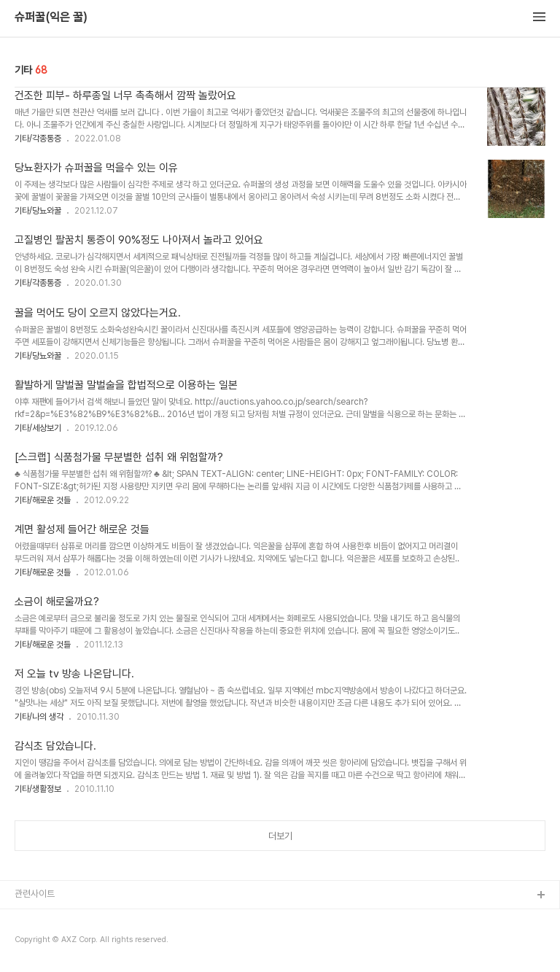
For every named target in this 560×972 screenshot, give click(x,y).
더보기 (280, 836)
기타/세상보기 (38, 428)
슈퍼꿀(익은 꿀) (51, 18)
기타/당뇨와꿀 (38, 211)
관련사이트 (35, 894)
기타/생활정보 (38, 789)
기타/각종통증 (38, 139)
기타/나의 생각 (39, 717)
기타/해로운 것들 (43, 500)
